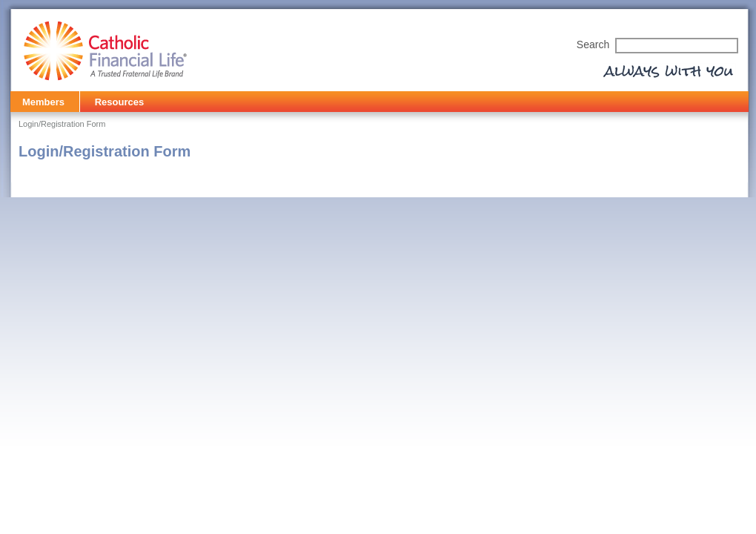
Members (43, 102)
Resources (119, 102)
